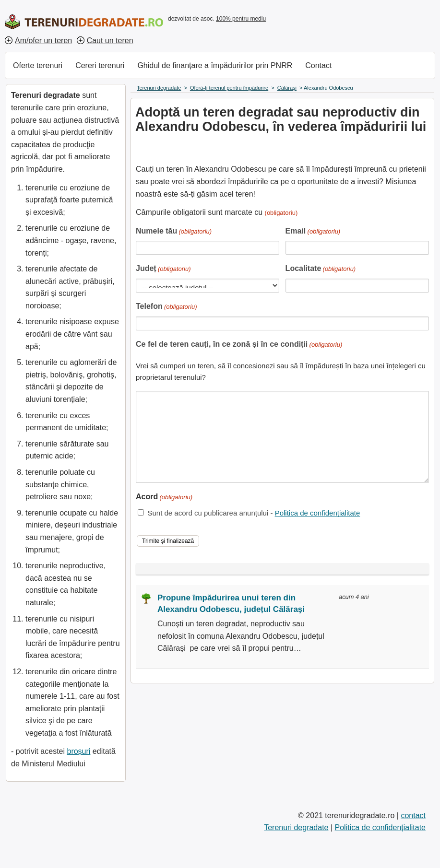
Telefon (166, 307)
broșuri (78, 751)
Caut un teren (110, 41)
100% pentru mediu (241, 19)
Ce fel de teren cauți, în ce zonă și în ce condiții (239, 345)
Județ (163, 269)
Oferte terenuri (38, 65)
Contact (318, 65)
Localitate (321, 269)
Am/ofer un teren (43, 41)
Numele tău (174, 232)
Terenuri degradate (296, 827)
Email (313, 232)
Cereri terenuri (100, 65)
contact (413, 815)
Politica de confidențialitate (318, 513)
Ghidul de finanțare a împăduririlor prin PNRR (215, 65)
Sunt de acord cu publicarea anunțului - (254, 513)
